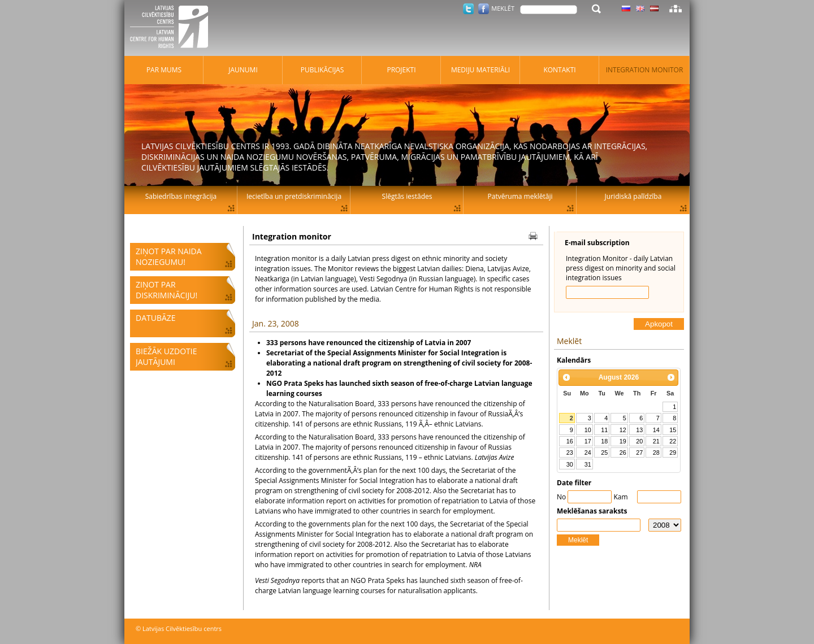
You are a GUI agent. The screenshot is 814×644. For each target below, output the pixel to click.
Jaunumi (243, 70)
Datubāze (156, 318)
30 (570, 464)
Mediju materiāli (480, 70)
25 (604, 452)
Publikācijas (322, 70)
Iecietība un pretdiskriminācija (294, 196)
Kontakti (559, 70)
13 (639, 430)
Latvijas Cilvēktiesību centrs (172, 28)
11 (604, 430)
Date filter (574, 483)
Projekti (401, 70)
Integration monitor (645, 70)
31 (588, 464)
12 (623, 430)
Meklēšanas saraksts (592, 511)
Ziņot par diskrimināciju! (166, 290)
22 (673, 441)
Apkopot (659, 324)
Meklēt (578, 540)
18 (604, 441)
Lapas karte (676, 8)
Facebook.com (484, 9)
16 (570, 441)
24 (588, 452)
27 (639, 452)
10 (588, 430)
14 (656, 430)
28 (656, 452)
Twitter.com (468, 9)
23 (570, 452)
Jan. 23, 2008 (276, 323)
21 (656, 441)
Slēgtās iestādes (407, 196)
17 (588, 441)
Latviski (654, 8)
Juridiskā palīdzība (633, 196)
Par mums (164, 70)
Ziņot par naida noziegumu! (169, 256)
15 (673, 430)
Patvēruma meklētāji (520, 196)
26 (623, 452)
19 (623, 441)
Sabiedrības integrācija (181, 196)
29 (673, 452)
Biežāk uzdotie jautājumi (166, 356)
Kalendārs (574, 360)
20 (639, 441)
